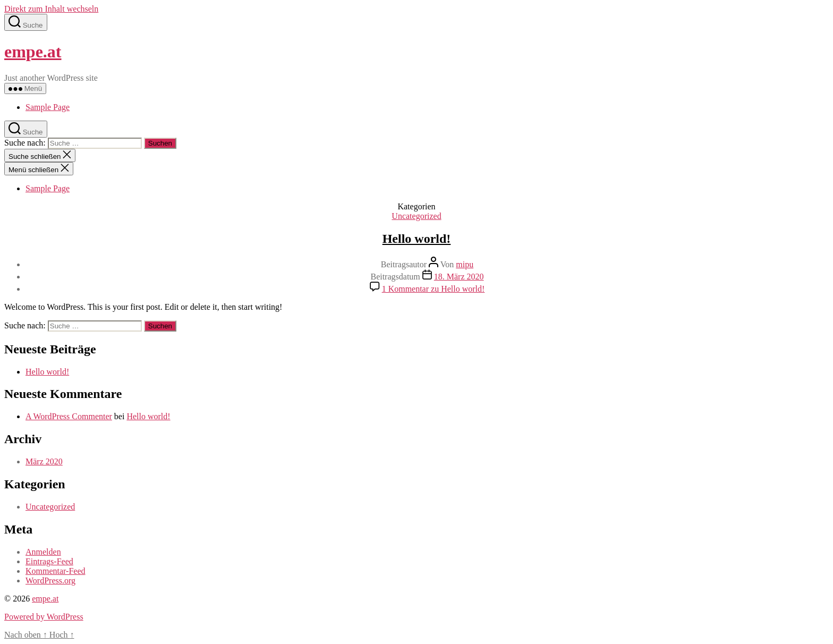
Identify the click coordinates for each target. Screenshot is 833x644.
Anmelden (43, 552)
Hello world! (417, 239)
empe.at (33, 52)
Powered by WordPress (44, 617)
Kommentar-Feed (56, 571)
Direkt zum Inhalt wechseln (51, 9)
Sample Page (48, 107)
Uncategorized (416, 216)
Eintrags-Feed (49, 561)
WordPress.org (50, 581)
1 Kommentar (433, 289)
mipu (465, 264)
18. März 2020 (459, 277)
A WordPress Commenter (69, 416)
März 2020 (44, 461)
